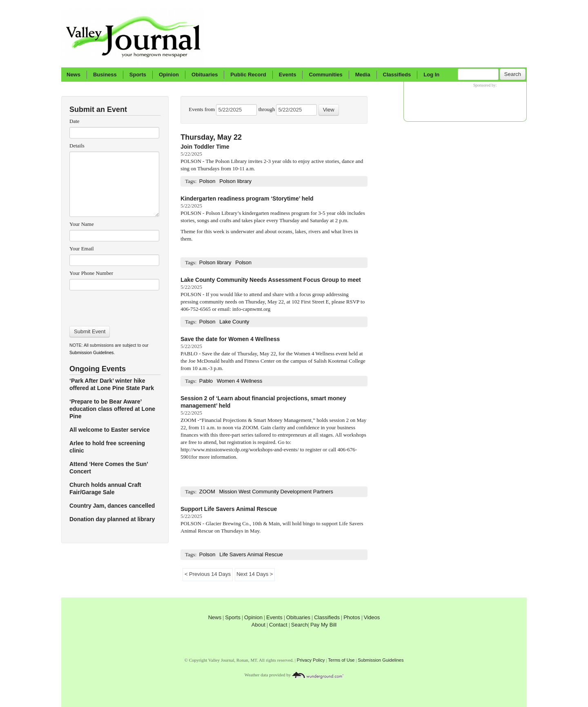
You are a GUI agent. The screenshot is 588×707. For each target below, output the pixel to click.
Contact (278, 625)
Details (77, 146)
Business (105, 75)
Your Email (82, 249)
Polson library (235, 181)
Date (75, 121)
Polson (207, 181)
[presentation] (114, 306)
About (258, 625)
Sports (138, 75)
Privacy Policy (311, 660)
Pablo (206, 381)
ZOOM (207, 492)
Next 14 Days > (255, 574)
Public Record (248, 75)
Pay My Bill (323, 625)
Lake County (234, 322)
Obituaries (205, 75)
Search (513, 74)
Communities (325, 75)
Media (363, 75)
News (73, 75)
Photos (352, 617)
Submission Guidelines (91, 352)
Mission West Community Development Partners (276, 492)
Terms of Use (341, 660)
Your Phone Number (91, 273)
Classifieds (397, 75)
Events (288, 75)
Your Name (82, 224)
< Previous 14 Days (207, 574)
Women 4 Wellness (240, 381)
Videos (372, 617)
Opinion (169, 75)
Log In (431, 75)
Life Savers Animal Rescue (251, 554)
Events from (202, 109)
